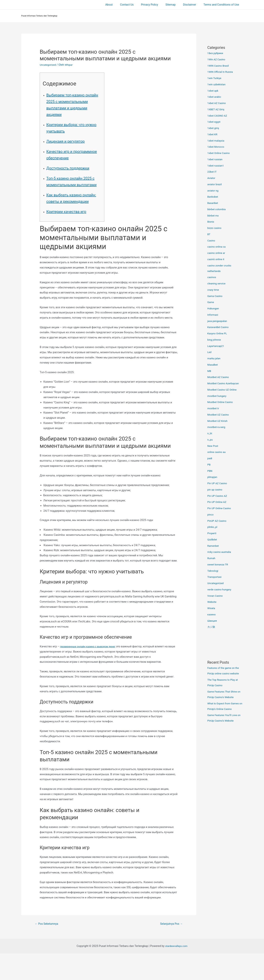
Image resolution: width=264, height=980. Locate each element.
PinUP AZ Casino (218, 521)
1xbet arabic (215, 97)
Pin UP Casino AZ (218, 496)
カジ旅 (211, 627)
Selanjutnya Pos (170, 950)
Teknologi (213, 571)
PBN (210, 471)
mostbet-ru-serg (217, 427)
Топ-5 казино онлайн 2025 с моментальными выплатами (72, 197)
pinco (211, 515)
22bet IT (212, 172)
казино (212, 614)
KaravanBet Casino (219, 327)
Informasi (213, 315)
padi (210, 458)
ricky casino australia (220, 552)
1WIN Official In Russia (221, 72)
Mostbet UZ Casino (219, 415)
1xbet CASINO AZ (218, 116)
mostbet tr (214, 408)
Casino (212, 241)
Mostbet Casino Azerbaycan (225, 383)
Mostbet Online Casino (221, 402)
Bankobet (213, 197)
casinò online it (217, 259)
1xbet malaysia (217, 141)
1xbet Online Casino (220, 153)
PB (209, 465)
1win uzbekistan (217, 84)
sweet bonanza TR (219, 564)
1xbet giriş (214, 128)
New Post (213, 446)
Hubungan (214, 308)
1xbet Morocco (217, 147)
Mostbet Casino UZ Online (223, 390)
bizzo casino (215, 228)
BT (209, 234)
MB (209, 371)
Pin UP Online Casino (220, 508)
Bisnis (211, 222)
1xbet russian (216, 159)
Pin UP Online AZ (218, 502)
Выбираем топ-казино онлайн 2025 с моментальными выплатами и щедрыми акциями (72, 108)
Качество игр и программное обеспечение (63, 164)
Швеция (212, 621)
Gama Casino (216, 296)
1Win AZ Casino (217, 59)
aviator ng (213, 191)
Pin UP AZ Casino (218, 483)
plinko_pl (213, 527)
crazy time (214, 290)
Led (210, 352)
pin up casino (216, 490)
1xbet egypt (215, 122)
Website (212, 602)
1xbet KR (213, 134)
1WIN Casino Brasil (219, 66)
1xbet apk (213, 91)
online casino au (217, 452)
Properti (212, 533)
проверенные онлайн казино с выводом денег (90, 672)
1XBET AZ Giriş (217, 109)
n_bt (210, 433)
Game (211, 302)
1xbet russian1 (216, 166)
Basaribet (213, 203)
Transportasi (215, 577)
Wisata (212, 608)
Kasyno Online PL (218, 333)
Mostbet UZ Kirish (218, 421)
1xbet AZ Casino (217, 103)
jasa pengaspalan (218, 321)
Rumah (212, 558)
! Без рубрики (216, 53)
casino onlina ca (217, 247)
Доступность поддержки (73, 181)
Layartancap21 (216, 346)
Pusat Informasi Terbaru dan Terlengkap (39, 16)
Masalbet (213, 365)
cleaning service (217, 283)
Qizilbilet (213, 539)
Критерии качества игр (71, 237)
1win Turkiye (215, 78)
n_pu (210, 440)
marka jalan (215, 358)
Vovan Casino (216, 596)
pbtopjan (213, 477)
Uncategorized (49, 65)
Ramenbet (214, 546)
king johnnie (215, 340)
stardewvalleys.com (176, 973)
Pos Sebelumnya (48, 950)
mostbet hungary (218, 396)
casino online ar (217, 253)
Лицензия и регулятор (70, 148)
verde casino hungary (220, 589)
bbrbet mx (214, 216)
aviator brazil (215, 184)
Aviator (212, 178)
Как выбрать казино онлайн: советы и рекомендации (68, 221)
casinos (212, 277)
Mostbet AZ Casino (219, 377)
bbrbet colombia (217, 209)
